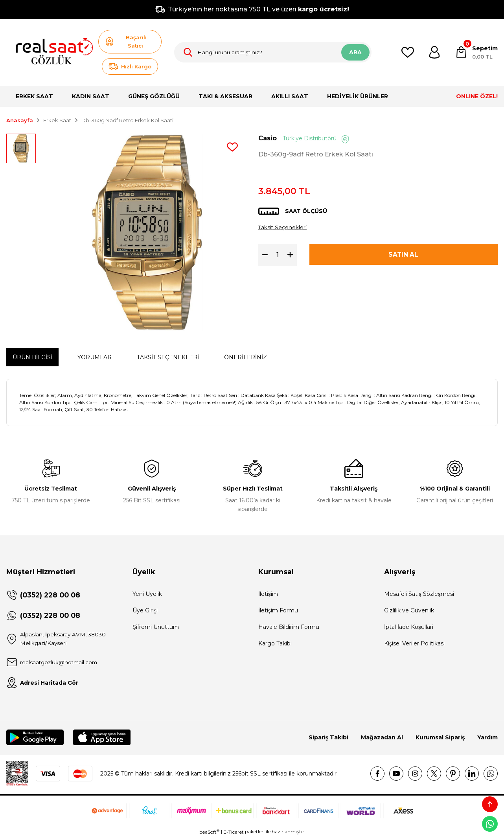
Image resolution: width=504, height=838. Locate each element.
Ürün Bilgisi (32, 357)
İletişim (268, 594)
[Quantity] (278, 255)
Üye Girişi (145, 610)
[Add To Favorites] (232, 147)
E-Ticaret (234, 832)
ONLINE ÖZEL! (477, 96)
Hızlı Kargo (130, 66)
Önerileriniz (246, 357)
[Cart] (476, 52)
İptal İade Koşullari (409, 627)
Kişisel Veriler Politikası (414, 643)
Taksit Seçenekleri (283, 227)
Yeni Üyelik (147, 594)
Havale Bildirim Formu (289, 627)
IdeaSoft (209, 832)
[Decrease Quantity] (263, 255)
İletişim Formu (278, 610)
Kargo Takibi (275, 643)
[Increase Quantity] (292, 255)
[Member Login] (434, 52)
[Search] (273, 52)
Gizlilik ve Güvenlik (409, 610)
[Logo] (51, 52)
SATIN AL (403, 255)
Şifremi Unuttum (156, 627)
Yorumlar (95, 357)
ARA (355, 52)
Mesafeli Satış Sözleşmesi (419, 594)
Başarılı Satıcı (126, 41)
